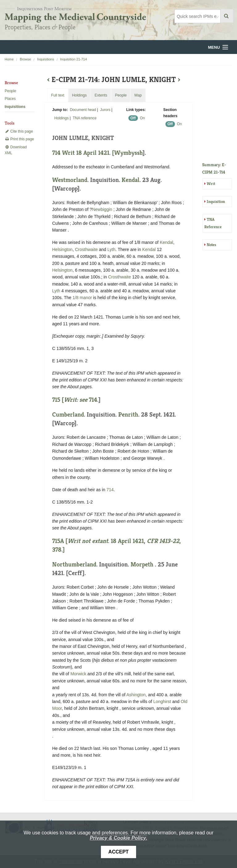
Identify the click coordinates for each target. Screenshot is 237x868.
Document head (83, 110)
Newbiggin (102, 209)
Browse (25, 59)
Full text (58, 95)
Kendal (131, 180)
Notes (211, 245)
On (142, 118)
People (10, 91)
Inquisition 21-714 (74, 59)
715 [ (71, 400)
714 (93, 400)
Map (138, 95)
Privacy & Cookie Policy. (118, 838)
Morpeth (142, 564)
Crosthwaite (86, 249)
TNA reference (85, 118)
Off (133, 118)
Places (10, 99)
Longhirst (162, 701)
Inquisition (216, 202)
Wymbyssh (128, 153)
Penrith (128, 415)
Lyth (111, 249)
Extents (101, 95)
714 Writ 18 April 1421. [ (83, 153)
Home (9, 59)
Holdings (62, 118)
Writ (211, 184)
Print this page (19, 139)
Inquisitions (46, 59)
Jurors (105, 110)
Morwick (78, 674)
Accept (118, 852)
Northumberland (74, 564)
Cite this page (19, 131)
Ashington (136, 695)
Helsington (62, 249)
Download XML (16, 150)
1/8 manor (82, 298)
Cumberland (68, 415)
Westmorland (70, 180)
